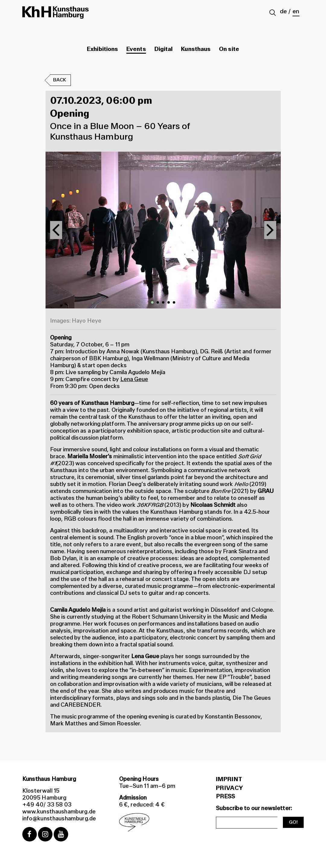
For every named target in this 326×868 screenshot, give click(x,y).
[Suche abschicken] (273, 13)
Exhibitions (102, 49)
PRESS (226, 797)
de (283, 11)
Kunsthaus (196, 49)
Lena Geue (134, 379)
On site (229, 49)
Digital (164, 49)
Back (60, 80)
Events (136, 49)
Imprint (229, 779)
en (296, 11)
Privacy (229, 788)
